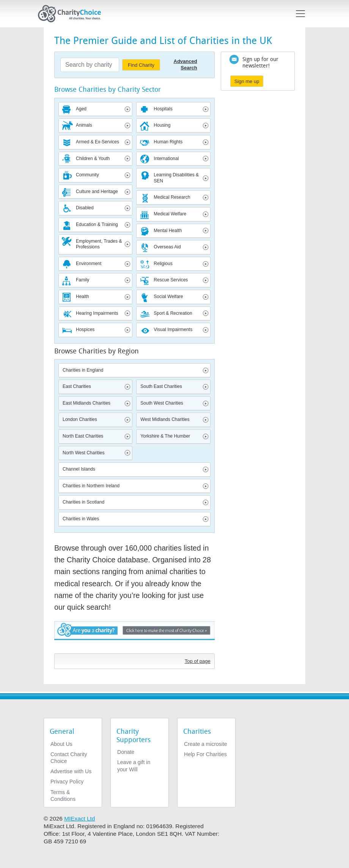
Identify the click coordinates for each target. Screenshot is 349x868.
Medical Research (172, 197)
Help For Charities (205, 754)
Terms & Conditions (63, 796)
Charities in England (83, 370)
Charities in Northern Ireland (91, 486)
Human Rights (168, 142)
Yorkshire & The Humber (165, 436)
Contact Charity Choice (69, 758)
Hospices (85, 330)
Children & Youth (93, 159)
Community (87, 175)
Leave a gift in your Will (134, 766)
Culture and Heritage (97, 191)
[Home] (72, 14)
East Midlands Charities (86, 403)
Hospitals (163, 109)
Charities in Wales (81, 519)
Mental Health (168, 231)
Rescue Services (171, 280)
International (166, 159)
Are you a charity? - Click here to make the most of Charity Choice (134, 635)
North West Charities (83, 453)
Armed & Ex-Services (97, 142)
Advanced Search (186, 64)
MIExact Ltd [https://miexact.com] (79, 819)
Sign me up (247, 81)
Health (83, 297)
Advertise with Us (71, 771)
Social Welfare (168, 297)
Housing (162, 125)
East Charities (77, 386)
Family (83, 280)
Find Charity (141, 65)
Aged (81, 109)
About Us (61, 744)
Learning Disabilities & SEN (176, 178)
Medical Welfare (170, 214)
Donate (126, 752)
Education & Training (97, 224)
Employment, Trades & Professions (99, 244)
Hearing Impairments (97, 313)
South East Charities (161, 386)
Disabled (85, 208)
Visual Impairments (173, 330)
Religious (163, 264)
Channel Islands (79, 469)
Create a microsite (206, 744)
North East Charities (83, 436)
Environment (89, 264)
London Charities (80, 419)
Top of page (198, 661)
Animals (84, 125)
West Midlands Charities (165, 419)
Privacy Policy (67, 782)
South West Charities (162, 403)
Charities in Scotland (83, 502)
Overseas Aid (167, 247)
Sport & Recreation (173, 313)
